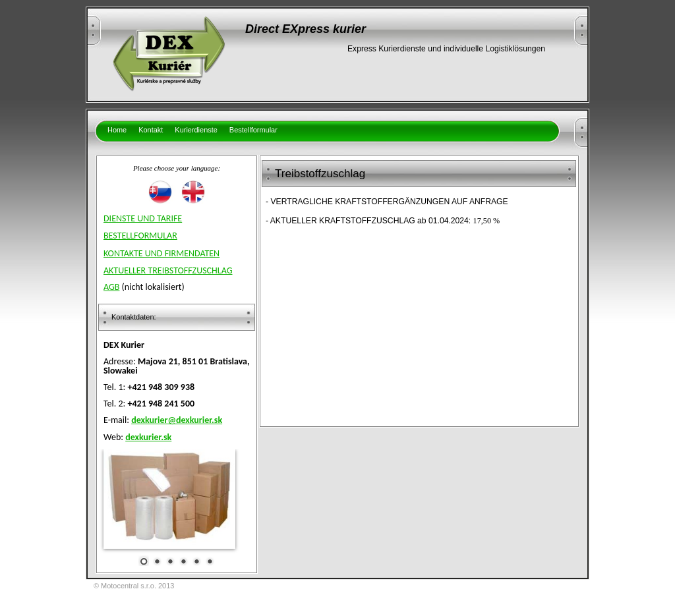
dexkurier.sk (148, 437)
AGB (111, 287)
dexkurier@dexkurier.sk (177, 420)
